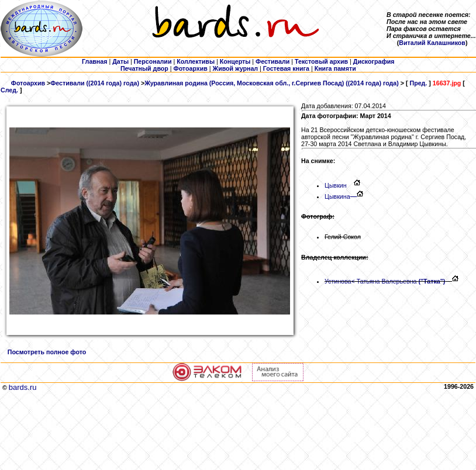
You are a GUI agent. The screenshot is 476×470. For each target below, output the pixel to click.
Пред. (418, 83)
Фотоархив (28, 83)
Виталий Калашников (432, 43)
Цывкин (339, 185)
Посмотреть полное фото (47, 352)
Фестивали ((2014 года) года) (95, 83)
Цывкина (341, 196)
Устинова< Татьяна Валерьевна (385, 281)
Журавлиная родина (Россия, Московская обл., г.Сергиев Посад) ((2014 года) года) (272, 83)
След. (9, 90)
